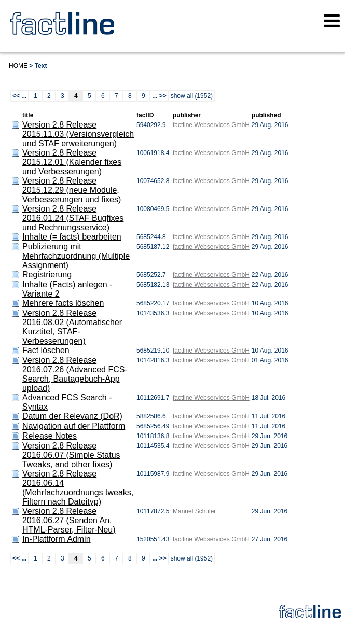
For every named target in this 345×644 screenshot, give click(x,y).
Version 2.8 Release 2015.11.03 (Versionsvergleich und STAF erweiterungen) (78, 134)
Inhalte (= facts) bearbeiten (72, 237)
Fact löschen (46, 350)
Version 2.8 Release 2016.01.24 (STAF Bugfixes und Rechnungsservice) (73, 218)
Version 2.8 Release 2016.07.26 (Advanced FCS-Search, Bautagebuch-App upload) (75, 374)
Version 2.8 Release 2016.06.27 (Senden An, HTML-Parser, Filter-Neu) (69, 520)
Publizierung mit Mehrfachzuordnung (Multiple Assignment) (76, 256)
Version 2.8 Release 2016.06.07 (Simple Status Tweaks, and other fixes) (71, 455)
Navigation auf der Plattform (74, 426)
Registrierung (47, 275)
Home (18, 66)
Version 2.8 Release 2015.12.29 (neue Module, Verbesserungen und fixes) (72, 190)
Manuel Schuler (194, 511)
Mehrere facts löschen (63, 303)
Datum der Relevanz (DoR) (72, 416)
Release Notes (50, 436)
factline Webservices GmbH (211, 125)
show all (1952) (192, 96)
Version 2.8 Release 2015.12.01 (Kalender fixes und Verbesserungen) (72, 162)
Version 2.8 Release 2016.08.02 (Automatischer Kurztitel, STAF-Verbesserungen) (72, 327)
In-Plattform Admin (57, 539)
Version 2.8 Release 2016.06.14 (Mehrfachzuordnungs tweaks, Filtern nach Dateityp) (78, 488)
